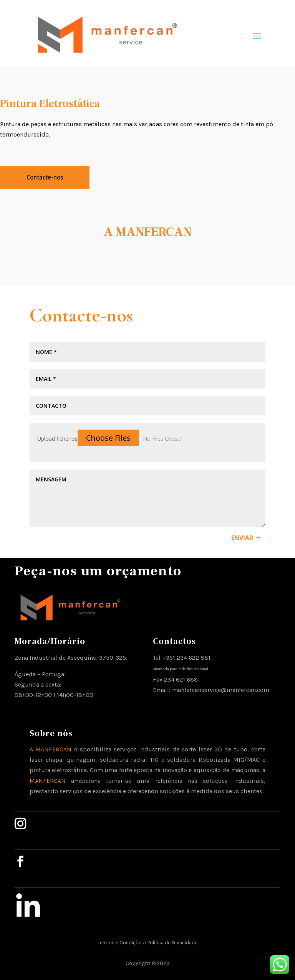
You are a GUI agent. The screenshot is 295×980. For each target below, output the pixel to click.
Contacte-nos (45, 178)
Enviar (242, 538)
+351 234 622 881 (186, 658)
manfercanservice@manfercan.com (221, 690)
